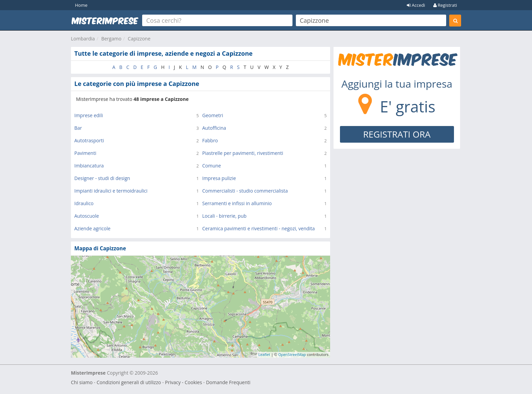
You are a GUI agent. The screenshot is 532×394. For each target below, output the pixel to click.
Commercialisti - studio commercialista (245, 191)
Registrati (445, 5)
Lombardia (83, 39)
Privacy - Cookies (183, 382)
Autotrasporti (89, 140)
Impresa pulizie (219, 178)
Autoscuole (87, 216)
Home (81, 5)
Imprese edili (89, 115)
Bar (78, 128)
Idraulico (84, 203)
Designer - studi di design (102, 178)
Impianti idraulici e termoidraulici (111, 191)
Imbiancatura (89, 166)
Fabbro (210, 140)
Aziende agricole (92, 228)
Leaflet (264, 354)
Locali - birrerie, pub (224, 216)
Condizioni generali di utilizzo (129, 382)
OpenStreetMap (292, 354)
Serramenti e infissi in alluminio (237, 203)
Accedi (416, 5)
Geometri (213, 115)
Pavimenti (85, 153)
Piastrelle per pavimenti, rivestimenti (243, 153)
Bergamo (111, 39)
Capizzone (139, 39)
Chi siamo (82, 382)
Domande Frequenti (228, 382)
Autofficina (214, 128)
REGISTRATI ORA (397, 134)
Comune (212, 166)
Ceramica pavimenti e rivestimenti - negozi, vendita (259, 228)
